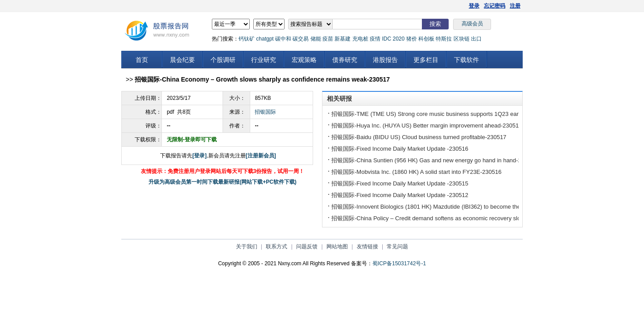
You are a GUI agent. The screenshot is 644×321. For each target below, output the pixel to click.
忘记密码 (495, 6)
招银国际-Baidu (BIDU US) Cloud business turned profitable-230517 (419, 137)
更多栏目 (426, 60)
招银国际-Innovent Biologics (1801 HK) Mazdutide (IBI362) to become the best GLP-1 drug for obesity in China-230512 (484, 207)
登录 (474, 6)
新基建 (343, 39)
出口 (476, 39)
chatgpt (265, 39)
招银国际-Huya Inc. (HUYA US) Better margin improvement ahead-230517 (427, 126)
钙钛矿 (247, 39)
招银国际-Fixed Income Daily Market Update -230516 (400, 149)
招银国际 (265, 112)
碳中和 (283, 39)
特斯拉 (444, 39)
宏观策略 (304, 60)
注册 (515, 6)
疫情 (375, 39)
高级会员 (472, 24)
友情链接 (367, 247)
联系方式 (277, 247)
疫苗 (328, 39)
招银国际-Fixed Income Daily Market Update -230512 (400, 195)
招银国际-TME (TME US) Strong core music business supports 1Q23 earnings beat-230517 (449, 114)
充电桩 (360, 39)
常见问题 (397, 247)
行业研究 (264, 60)
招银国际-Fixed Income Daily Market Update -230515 (400, 183)
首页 (142, 60)
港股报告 (385, 60)
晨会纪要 (182, 60)
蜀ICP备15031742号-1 (399, 263)
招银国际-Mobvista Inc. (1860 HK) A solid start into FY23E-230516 (417, 172)
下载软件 (466, 60)
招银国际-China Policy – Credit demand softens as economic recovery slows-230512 (440, 218)
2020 (398, 39)
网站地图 (337, 247)
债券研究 (345, 60)
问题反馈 (307, 247)
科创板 (426, 39)
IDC (386, 39)
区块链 (462, 39)
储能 (316, 39)
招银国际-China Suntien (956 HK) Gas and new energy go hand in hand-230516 (434, 160)
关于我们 (247, 247)
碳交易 (301, 39)
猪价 (412, 39)
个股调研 (223, 60)
